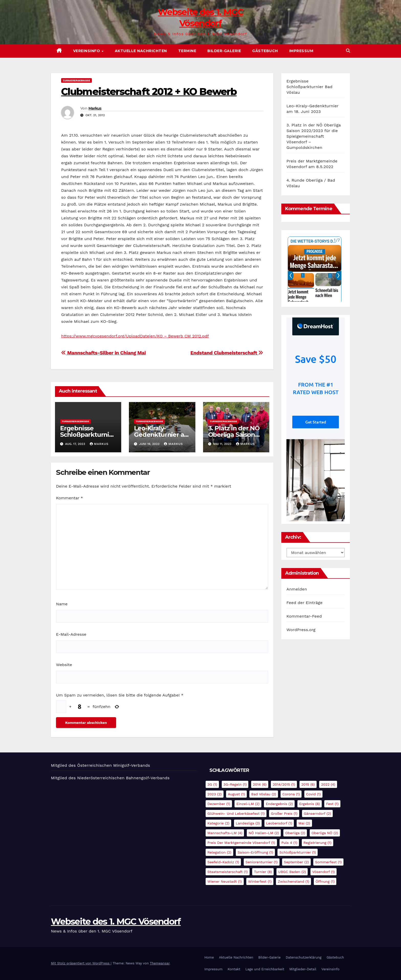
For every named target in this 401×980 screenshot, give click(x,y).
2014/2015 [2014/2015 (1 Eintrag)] (284, 784)
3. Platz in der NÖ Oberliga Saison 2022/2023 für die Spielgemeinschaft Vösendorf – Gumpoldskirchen (314, 136)
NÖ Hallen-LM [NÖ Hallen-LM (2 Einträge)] (264, 833)
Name (62, 604)
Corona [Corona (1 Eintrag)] (291, 794)
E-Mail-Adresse (71, 634)
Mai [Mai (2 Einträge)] (304, 823)
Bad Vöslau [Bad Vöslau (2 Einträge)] (264, 794)
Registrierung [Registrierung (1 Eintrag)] (318, 843)
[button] (348, 51)
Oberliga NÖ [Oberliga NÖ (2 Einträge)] (325, 833)
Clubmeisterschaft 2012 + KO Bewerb (149, 92)
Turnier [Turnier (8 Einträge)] (263, 872)
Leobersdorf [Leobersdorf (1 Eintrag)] (279, 823)
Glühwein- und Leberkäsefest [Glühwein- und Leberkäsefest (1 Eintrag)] (236, 813)
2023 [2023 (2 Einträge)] (215, 794)
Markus (95, 108)
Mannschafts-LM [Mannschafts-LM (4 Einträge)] (225, 833)
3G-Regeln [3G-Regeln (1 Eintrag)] (235, 784)
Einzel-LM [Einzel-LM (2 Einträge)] (248, 804)
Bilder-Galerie (224, 51)
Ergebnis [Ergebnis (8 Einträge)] (310, 804)
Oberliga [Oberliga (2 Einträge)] (295, 833)
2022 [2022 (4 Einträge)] (328, 784)
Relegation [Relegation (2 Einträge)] (219, 852)
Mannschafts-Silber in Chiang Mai (103, 353)
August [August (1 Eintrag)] (236, 794)
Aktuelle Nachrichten (141, 51)
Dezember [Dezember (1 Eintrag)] (219, 804)
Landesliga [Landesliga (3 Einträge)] (248, 823)
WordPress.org (301, 630)
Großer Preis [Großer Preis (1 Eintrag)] (284, 813)
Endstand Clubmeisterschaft (227, 353)
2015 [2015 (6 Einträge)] (308, 784)
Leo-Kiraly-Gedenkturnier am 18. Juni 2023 (162, 435)
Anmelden (297, 589)
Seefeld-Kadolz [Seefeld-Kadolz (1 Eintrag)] (223, 862)
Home (209, 957)
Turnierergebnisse (76, 80)
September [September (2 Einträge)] (296, 862)
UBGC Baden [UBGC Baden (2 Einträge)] (292, 872)
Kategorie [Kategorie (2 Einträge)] (218, 823)
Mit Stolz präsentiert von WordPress (81, 963)
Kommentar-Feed (304, 616)
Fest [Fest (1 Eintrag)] (332, 804)
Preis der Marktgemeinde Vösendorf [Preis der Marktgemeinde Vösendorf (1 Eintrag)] (241, 843)
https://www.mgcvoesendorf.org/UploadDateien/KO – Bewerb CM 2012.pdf (135, 336)
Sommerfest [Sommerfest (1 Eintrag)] (328, 862)
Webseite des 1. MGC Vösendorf (116, 922)
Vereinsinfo (87, 51)
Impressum (301, 51)
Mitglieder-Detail (303, 969)
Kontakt (234, 969)
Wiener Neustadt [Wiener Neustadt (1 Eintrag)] (225, 881)
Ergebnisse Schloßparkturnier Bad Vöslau (88, 435)
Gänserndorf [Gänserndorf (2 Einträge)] (318, 813)
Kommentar (69, 498)
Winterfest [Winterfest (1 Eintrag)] (260, 881)
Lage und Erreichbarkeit (265, 969)
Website (64, 665)
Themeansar (160, 963)
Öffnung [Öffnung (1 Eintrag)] (325, 881)
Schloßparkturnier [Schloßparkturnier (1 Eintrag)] (298, 852)
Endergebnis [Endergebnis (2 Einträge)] (279, 804)
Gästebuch (265, 51)
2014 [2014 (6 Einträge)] (260, 784)
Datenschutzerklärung (304, 957)
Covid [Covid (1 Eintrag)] (314, 794)
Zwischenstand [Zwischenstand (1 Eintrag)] (293, 881)
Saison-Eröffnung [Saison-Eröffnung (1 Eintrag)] (255, 852)
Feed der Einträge (304, 603)
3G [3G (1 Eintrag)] (212, 784)
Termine (187, 51)
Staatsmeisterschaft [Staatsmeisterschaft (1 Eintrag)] (228, 872)
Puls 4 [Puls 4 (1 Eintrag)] (289, 843)
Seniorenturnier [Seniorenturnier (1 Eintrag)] (262, 862)
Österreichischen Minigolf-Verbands (114, 765)
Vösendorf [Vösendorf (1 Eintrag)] (324, 872)
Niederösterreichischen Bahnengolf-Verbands (123, 778)
